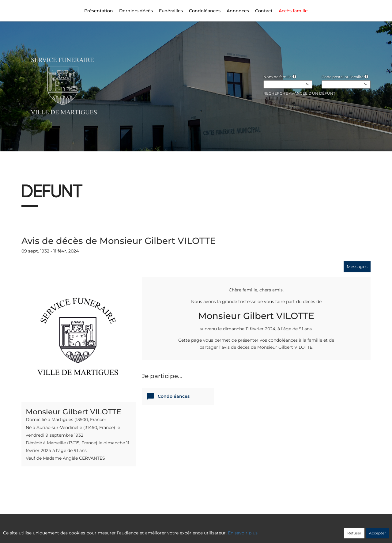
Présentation (99, 11)
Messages (357, 267)
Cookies (221, 530)
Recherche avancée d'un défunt (299, 93)
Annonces (238, 11)
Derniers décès (136, 11)
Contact (264, 11)
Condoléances (205, 11)
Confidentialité (193, 530)
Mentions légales (251, 530)
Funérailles (171, 11)
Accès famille (293, 11)
